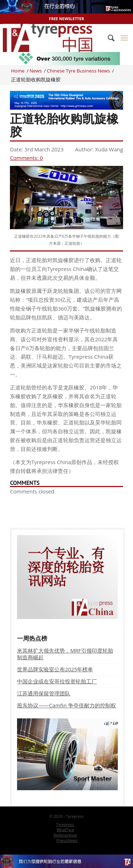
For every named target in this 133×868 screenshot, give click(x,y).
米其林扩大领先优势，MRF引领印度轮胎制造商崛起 (65, 654)
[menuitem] (108, 38)
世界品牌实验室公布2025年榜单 (55, 669)
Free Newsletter (66, 19)
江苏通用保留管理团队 (44, 693)
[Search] (108, 38)
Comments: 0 (26, 158)
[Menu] (124, 38)
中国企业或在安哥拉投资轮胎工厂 (57, 681)
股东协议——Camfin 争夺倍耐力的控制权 (66, 705)
